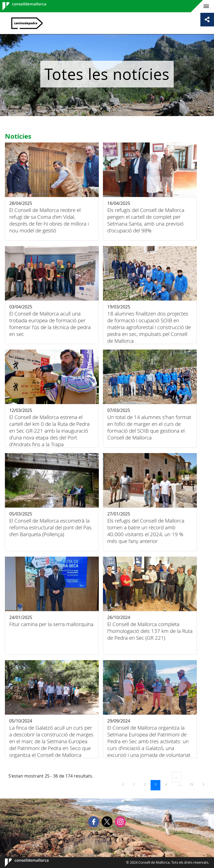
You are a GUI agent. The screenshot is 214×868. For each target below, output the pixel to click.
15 (193, 784)
